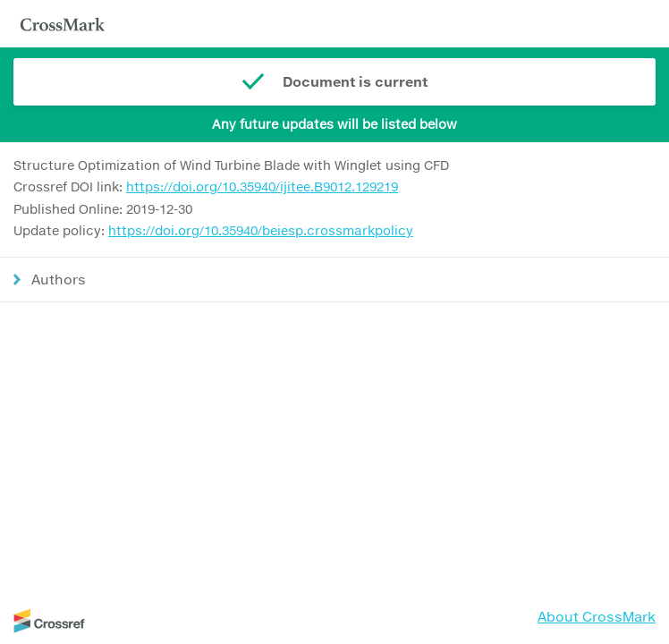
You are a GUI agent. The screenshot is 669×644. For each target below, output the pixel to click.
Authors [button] (59, 279)
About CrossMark (597, 616)
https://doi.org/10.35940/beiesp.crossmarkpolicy (261, 230)
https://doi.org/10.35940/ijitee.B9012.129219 (262, 186)
